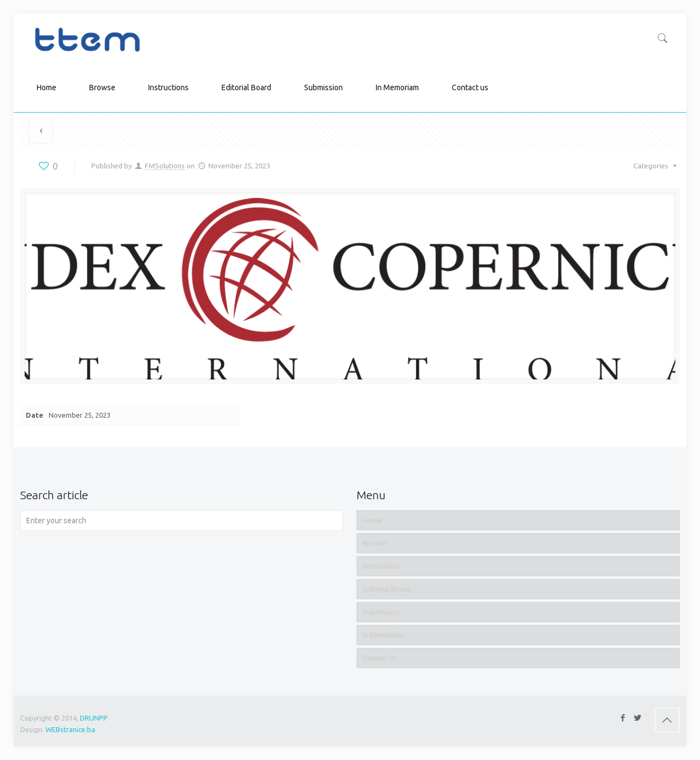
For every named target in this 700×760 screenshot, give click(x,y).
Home (372, 520)
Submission (381, 612)
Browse (375, 543)
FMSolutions (165, 166)
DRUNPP (94, 718)
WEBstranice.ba (70, 729)
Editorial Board (387, 589)
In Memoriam (383, 635)
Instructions (381, 566)
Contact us (380, 658)
